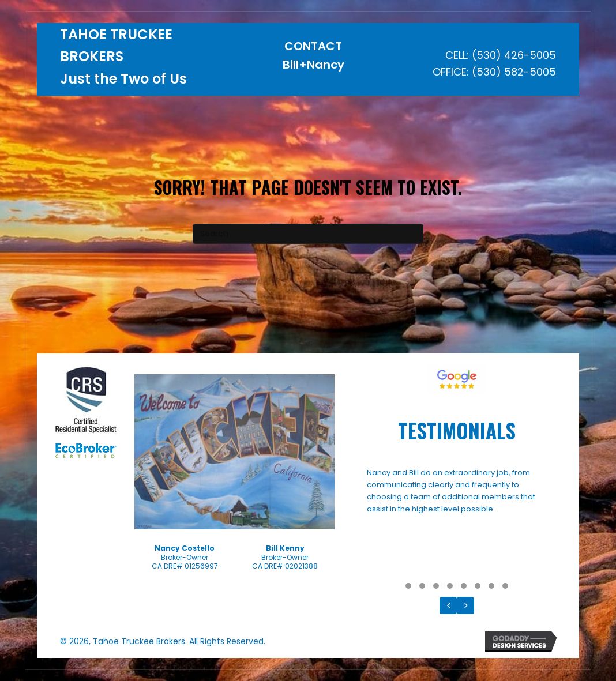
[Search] (308, 234)
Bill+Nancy (313, 65)
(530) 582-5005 (514, 72)
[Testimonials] (457, 522)
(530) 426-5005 (514, 55)
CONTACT (313, 46)
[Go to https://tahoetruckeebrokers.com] (144, 60)
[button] (408, 586)
